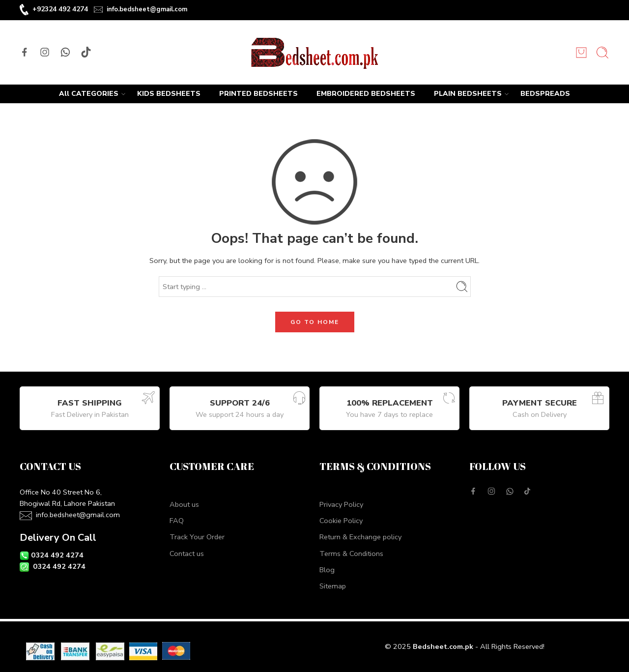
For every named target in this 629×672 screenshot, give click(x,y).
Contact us (187, 554)
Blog (327, 570)
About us (184, 504)
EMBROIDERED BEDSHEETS (366, 94)
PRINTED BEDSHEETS (258, 94)
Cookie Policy (341, 521)
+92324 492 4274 (60, 9)
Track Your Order (197, 537)
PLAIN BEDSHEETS (468, 94)
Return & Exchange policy (360, 537)
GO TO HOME (315, 322)
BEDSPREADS (545, 94)
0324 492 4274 (57, 555)
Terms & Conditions (351, 554)
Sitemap (333, 586)
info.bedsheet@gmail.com (147, 9)
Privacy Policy (341, 504)
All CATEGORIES (89, 94)
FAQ (177, 521)
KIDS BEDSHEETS (169, 94)
